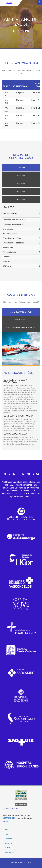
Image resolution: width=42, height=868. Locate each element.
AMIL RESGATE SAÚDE (21, 312)
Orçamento (8, 843)
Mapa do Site (9, 852)
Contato (7, 848)
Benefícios (8, 839)
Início (6, 830)
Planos (7, 834)
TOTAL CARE (21, 320)
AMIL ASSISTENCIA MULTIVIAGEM (21, 328)
